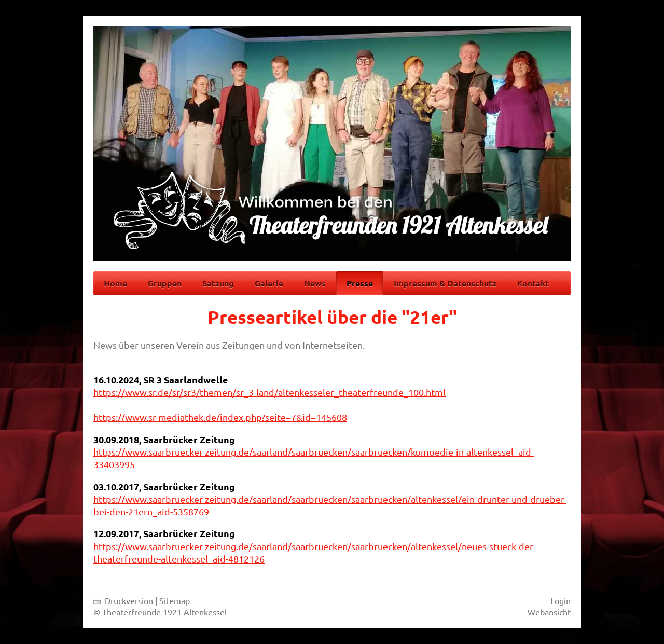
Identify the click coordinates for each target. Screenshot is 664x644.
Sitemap (175, 600)
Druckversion (124, 600)
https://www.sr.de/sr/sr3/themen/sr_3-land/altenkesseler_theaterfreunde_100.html (269, 392)
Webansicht (549, 612)
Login (561, 600)
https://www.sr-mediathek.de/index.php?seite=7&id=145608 (220, 417)
